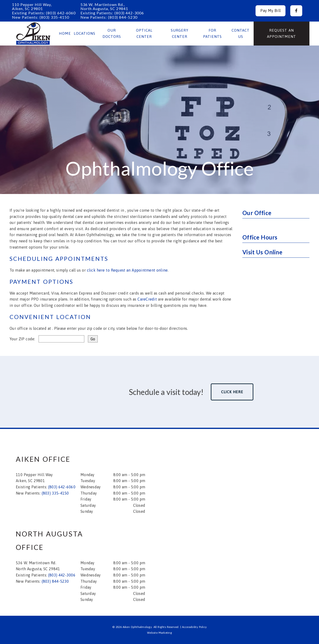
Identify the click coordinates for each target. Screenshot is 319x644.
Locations (85, 33)
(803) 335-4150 (54, 17)
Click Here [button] (232, 392)
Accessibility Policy (194, 627)
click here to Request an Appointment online (127, 270)
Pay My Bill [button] (271, 11)
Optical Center (144, 33)
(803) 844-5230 (123, 17)
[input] (61, 339)
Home (65, 33)
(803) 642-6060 (61, 13)
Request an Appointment (282, 33)
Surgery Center (180, 33)
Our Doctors (112, 33)
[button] (296, 11)
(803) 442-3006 (129, 13)
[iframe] (241, 482)
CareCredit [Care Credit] (147, 299)
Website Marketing (159, 633)
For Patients (212, 33)
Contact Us (241, 33)
